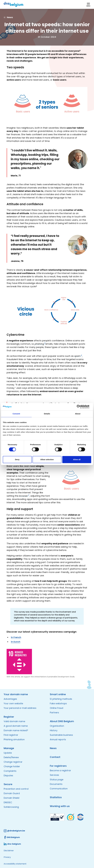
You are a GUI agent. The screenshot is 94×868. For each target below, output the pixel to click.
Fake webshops (58, 703)
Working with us (60, 806)
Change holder (12, 766)
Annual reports (58, 739)
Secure (8, 784)
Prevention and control (16, 789)
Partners (54, 713)
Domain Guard (12, 793)
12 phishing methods (61, 699)
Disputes (8, 775)
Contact (55, 757)
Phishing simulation (14, 739)
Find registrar (11, 735)
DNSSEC (8, 802)
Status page (57, 780)
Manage (9, 748)
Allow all (77, 459)
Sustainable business (61, 735)
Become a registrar (60, 770)
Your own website (13, 703)
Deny (17, 459)
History (54, 730)
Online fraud (56, 708)
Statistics (56, 797)
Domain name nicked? (16, 730)
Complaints (10, 771)
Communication (59, 789)
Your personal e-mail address (20, 708)
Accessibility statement (15, 864)
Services (54, 775)
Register (9, 717)
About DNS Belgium (62, 721)
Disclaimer (9, 851)
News (53, 748)
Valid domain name (14, 721)
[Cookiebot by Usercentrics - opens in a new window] (80, 407)
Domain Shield (11, 798)
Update (8, 753)
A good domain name (16, 726)
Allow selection (47, 459)
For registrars (58, 766)
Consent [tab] (16, 414)
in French (16, 637)
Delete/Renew (11, 757)
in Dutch (16, 642)
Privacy (7, 857)
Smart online (58, 694)
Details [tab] (47, 414)
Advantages (10, 699)
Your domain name (16, 694)
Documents (56, 784)
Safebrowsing (11, 807)
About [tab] (78, 414)
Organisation (57, 726)
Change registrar (13, 762)
